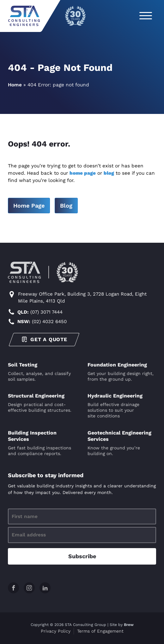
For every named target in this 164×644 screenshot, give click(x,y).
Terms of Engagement (100, 631)
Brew (129, 625)
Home (15, 85)
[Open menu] (146, 16)
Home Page (29, 206)
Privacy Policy (56, 631)
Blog (66, 206)
